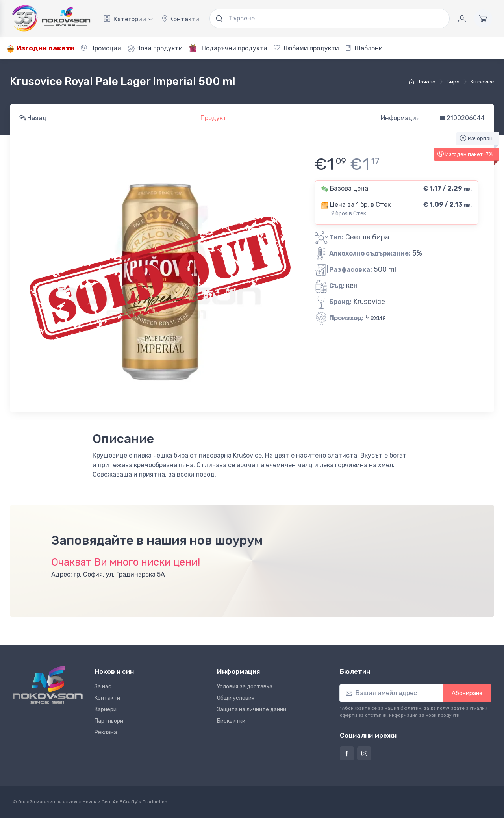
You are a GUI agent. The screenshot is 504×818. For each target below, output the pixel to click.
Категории (128, 19)
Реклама (106, 732)
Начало (422, 82)
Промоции (101, 48)
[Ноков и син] (48, 685)
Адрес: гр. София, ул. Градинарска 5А (108, 574)
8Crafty (129, 802)
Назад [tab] (33, 118)
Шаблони (364, 48)
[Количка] (483, 19)
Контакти (180, 19)
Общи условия (236, 698)
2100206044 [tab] (462, 118)
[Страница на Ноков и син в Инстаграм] (364, 753)
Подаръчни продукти (228, 48)
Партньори (109, 721)
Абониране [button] (467, 693)
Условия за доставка (245, 687)
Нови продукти (155, 48)
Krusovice (482, 82)
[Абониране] (391, 693)
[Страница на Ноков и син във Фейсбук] (347, 753)
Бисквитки (231, 721)
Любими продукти (306, 48)
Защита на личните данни (252, 709)
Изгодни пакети (41, 48)
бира (453, 82)
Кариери (106, 709)
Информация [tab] (400, 118)
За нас (103, 687)
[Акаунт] (462, 19)
